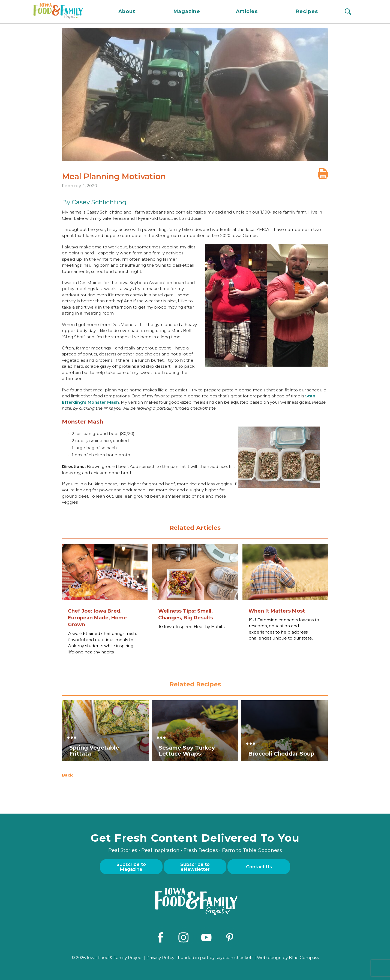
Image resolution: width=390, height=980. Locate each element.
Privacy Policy (160, 957)
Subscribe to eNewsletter (195, 867)
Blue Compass (304, 957)
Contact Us (259, 867)
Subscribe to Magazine (131, 867)
